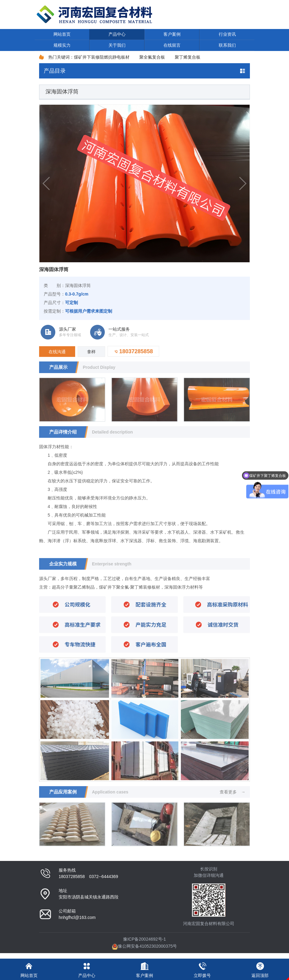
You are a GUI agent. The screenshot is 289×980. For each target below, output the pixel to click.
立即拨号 (202, 968)
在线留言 (172, 45)
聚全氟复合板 (152, 57)
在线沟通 (57, 352)
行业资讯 (227, 34)
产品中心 (117, 34)
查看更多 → (232, 792)
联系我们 (227, 45)
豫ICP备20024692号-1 (144, 939)
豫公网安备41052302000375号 (144, 946)
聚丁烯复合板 (188, 57)
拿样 (91, 352)
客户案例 (172, 34)
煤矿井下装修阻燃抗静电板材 (102, 57)
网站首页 (62, 34)
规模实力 (62, 45)
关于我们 (117, 45)
